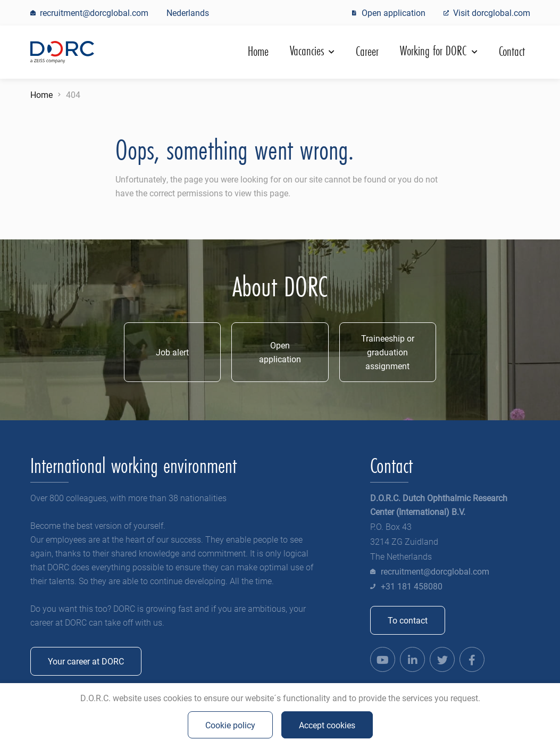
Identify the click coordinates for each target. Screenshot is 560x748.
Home (258, 51)
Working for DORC (435, 51)
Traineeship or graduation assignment (388, 352)
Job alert (172, 352)
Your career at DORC (86, 661)
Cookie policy (230, 725)
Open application (280, 352)
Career (367, 51)
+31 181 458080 (412, 586)
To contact (408, 620)
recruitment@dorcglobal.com (435, 571)
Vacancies (308, 51)
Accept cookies (327, 725)
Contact (512, 51)
